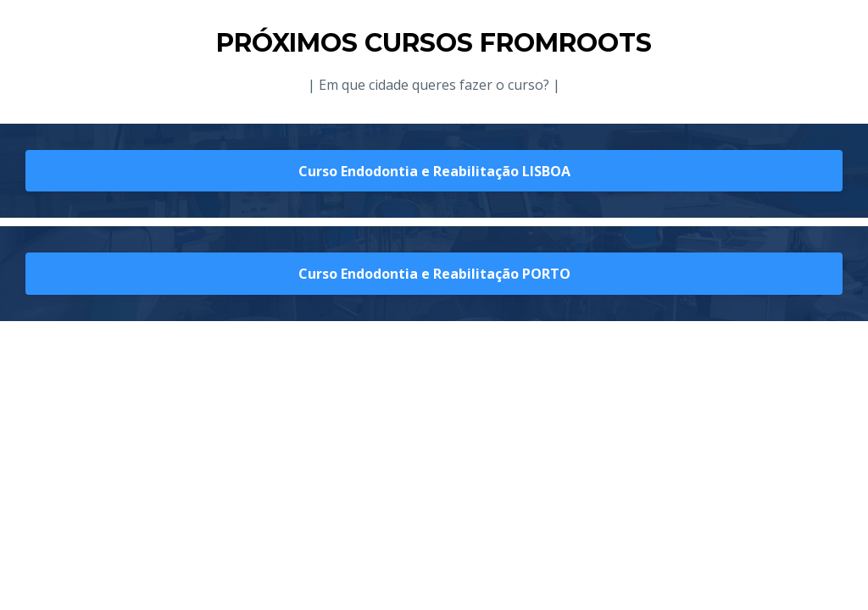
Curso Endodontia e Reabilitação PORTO (434, 274)
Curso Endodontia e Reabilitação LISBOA (434, 171)
